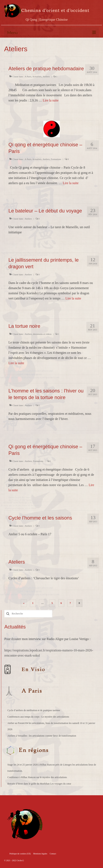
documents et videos (42, 334)
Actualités (37, 76)
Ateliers (46, 76)
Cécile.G (20, 860)
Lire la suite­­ (51, 100)
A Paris (28, 76)
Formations (56, 159)
